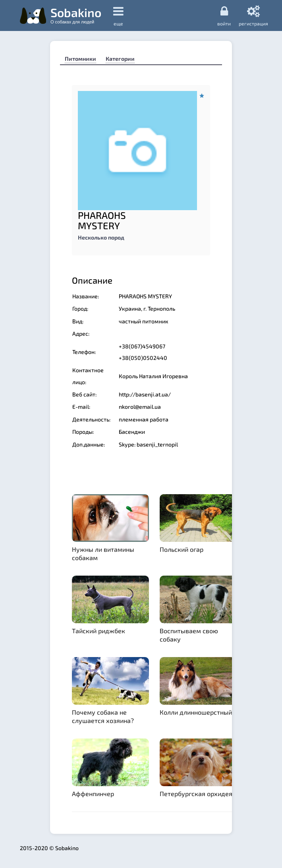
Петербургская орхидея (196, 794)
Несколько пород (101, 237)
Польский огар (182, 549)
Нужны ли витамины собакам (103, 553)
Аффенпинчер (93, 794)
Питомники (80, 59)
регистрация (253, 15)
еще (118, 16)
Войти (224, 15)
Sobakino (76, 15)
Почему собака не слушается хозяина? (103, 716)
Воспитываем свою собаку (189, 635)
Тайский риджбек (99, 631)
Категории (120, 59)
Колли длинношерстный (196, 712)
